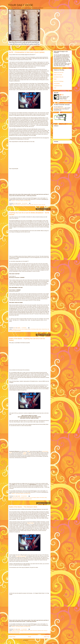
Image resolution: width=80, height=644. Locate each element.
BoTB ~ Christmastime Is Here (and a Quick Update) (27, 52)
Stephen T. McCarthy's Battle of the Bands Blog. (21, 201)
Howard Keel (44, 329)
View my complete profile (65, 100)
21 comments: (24, 629)
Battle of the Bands (16, 205)
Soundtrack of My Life (59, 77)
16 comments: (25, 203)
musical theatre (45, 451)
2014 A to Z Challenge (59, 81)
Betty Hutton (39, 329)
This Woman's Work (16, 632)
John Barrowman (21, 499)
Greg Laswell (30, 631)
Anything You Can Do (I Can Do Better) (20, 329)
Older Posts (47, 637)
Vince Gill (43, 205)
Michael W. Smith (37, 205)
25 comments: (24, 496)
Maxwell (39, 631)
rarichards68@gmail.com (59, 108)
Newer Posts (12, 637)
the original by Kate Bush (21, 556)
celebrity (24, 454)
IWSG (55, 79)
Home (30, 637)
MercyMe (32, 205)
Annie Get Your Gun (16, 498)
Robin (62, 95)
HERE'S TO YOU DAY (59, 73)
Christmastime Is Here (25, 205)
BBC (29, 451)
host (30, 454)
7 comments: (24, 328)
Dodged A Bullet (30, 523)
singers (25, 453)
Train (55, 88)
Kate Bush (35, 631)
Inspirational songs (58, 86)
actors (10, 453)
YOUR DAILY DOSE (21, 5)
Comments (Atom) (32, 640)
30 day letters (57, 84)
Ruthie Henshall (17, 331)
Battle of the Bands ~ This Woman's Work (23, 507)
